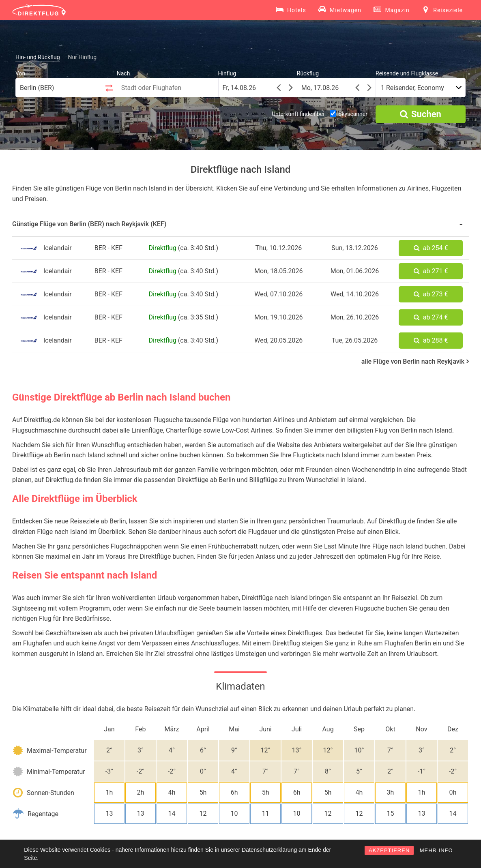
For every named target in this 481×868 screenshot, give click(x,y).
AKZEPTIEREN (389, 850)
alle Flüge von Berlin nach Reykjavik (415, 361)
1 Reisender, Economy (412, 88)
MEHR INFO (436, 850)
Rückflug (308, 73)
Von (20, 73)
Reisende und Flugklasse (407, 73)
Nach (123, 73)
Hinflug (227, 73)
